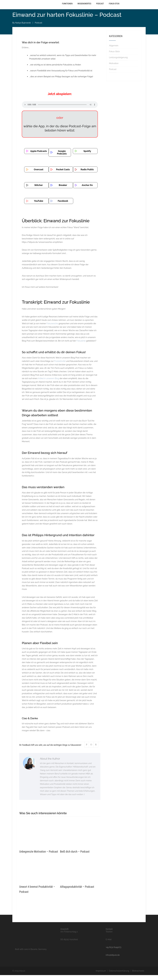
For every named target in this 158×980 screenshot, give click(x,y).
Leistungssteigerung (118, 62)
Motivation (114, 68)
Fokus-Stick (114, 7)
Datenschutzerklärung (119, 976)
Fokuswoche (52, 328)
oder (60, 123)
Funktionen (67, 7)
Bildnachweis (138, 976)
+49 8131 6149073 (113, 952)
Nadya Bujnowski (23, 28)
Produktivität (60, 366)
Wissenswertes (84, 7)
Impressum (101, 976)
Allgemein (114, 51)
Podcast (100, 7)
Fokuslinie (81, 346)
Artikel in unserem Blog (48, 383)
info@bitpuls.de (113, 960)
